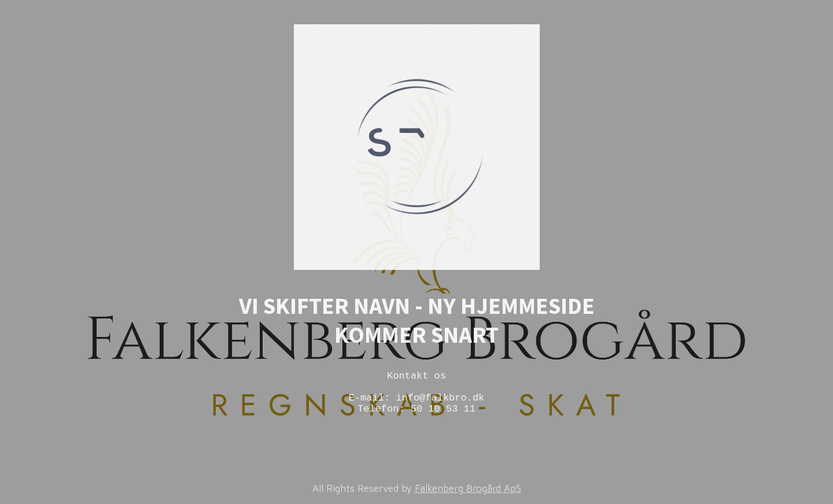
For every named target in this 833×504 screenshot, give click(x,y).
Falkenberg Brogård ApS (468, 488)
